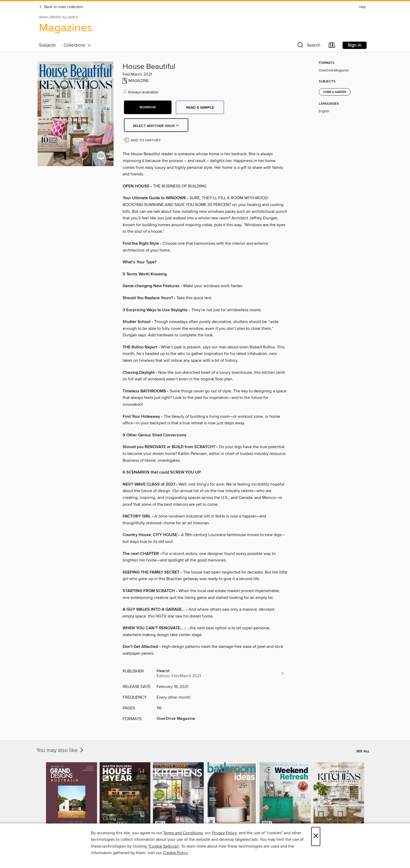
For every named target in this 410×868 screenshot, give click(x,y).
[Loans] (332, 46)
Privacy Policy (224, 833)
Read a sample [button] (200, 108)
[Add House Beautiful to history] (143, 140)
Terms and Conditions (183, 833)
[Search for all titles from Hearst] (221, 674)
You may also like (60, 750)
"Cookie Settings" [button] (163, 846)
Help (362, 7)
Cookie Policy (175, 853)
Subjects (47, 45)
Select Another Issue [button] (156, 126)
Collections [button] (77, 45)
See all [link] (363, 751)
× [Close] (316, 836)
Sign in (355, 45)
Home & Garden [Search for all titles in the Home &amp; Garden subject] (335, 92)
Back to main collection (61, 7)
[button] (308, 46)
